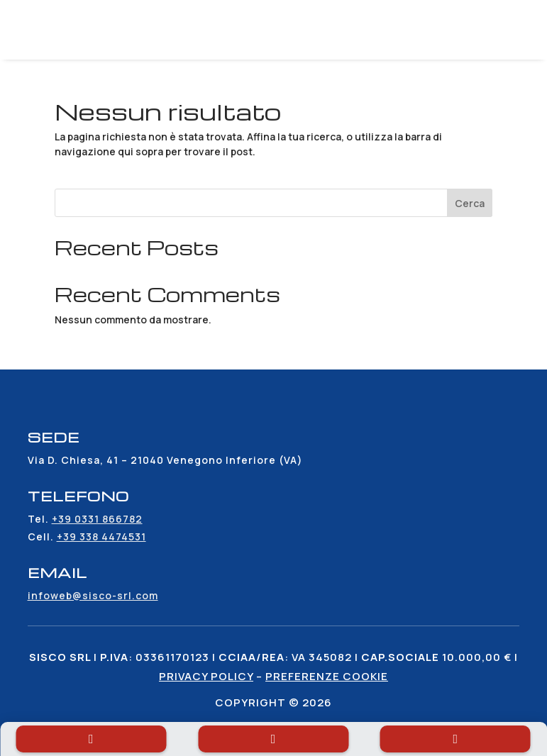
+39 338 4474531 (101, 537)
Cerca (470, 203)
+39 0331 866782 (97, 519)
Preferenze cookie (327, 676)
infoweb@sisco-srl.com (93, 595)
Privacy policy (206, 676)
